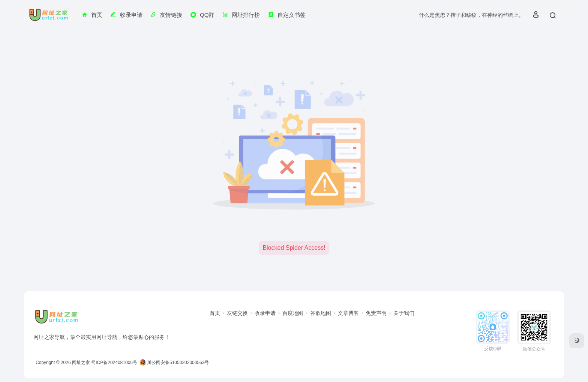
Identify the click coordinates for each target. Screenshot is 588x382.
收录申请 (265, 313)
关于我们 (404, 313)
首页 (215, 313)
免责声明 (376, 313)
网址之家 (81, 363)
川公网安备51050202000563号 (175, 363)
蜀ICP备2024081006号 (114, 363)
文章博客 (348, 313)
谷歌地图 (321, 313)
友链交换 (237, 313)
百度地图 (293, 313)
